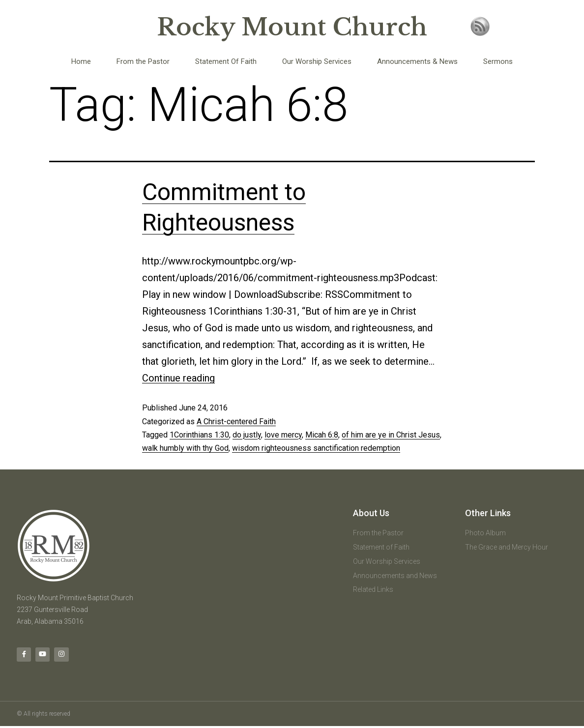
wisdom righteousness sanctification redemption (316, 448)
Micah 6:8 (322, 435)
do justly (247, 435)
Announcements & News (417, 61)
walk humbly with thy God (185, 448)
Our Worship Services (317, 61)
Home (81, 61)
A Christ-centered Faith (236, 422)
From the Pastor (143, 61)
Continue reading (178, 378)
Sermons (498, 61)
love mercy (283, 435)
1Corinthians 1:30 (199, 435)
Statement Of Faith (226, 61)
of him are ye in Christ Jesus (391, 435)
